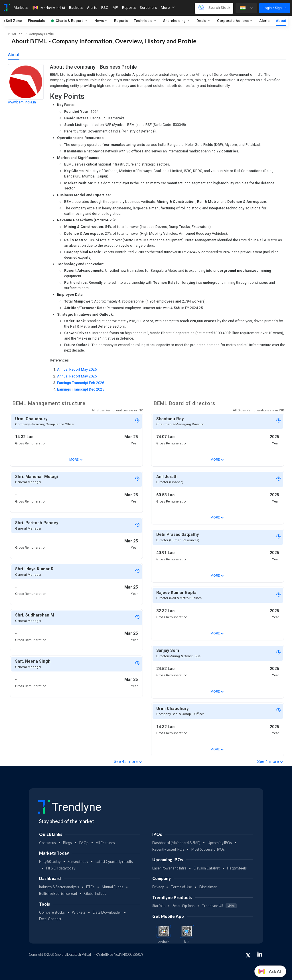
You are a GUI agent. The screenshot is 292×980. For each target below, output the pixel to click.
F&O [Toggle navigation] (105, 7)
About (281, 21)
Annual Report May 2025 (77, 369)
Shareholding (175, 21)
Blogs (67, 843)
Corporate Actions (233, 21)
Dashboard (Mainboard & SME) (176, 843)
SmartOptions (183, 906)
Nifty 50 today (50, 862)
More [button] (168, 7)
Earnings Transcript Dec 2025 (81, 389)
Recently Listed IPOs (168, 849)
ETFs (90, 887)
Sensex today (78, 862)
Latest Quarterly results (114, 862)
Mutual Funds (112, 887)
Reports (121, 21)
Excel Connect (50, 919)
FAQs (84, 843)
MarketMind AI (48, 8)
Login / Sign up (275, 8)
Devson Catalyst (207, 868)
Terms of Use (181, 887)
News (99, 21)
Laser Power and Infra (169, 868)
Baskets (76, 7)
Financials (36, 21)
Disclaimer (208, 887)
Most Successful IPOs (208, 849)
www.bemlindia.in (22, 102)
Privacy (158, 887)
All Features (105, 843)
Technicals (143, 21)
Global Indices (95, 894)
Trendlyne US (219, 906)
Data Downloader (107, 912)
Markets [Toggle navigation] (21, 7)
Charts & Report (67, 21)
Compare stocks (52, 912)
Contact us (47, 843)
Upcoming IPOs (220, 843)
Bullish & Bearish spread (58, 894)
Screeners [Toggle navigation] (148, 7)
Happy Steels (237, 868)
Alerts (264, 21)
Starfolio (159, 906)
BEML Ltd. (16, 34)
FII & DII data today (61, 868)
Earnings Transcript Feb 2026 (81, 383)
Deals (202, 21)
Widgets (79, 912)
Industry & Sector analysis (59, 887)
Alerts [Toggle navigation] (92, 7)
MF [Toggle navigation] (115, 7)
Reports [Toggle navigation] (129, 7)
